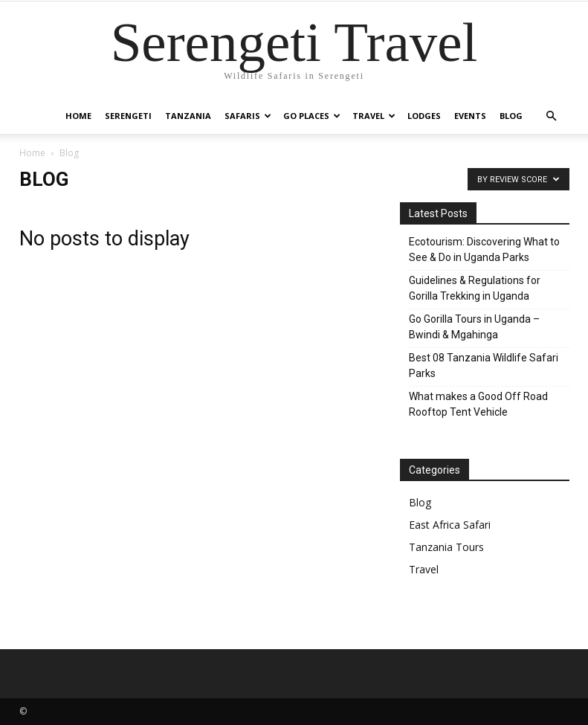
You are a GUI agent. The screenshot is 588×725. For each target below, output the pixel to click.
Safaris (248, 116)
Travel (374, 116)
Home (78, 116)
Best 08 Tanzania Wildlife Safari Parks (484, 365)
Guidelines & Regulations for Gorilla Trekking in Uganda (475, 288)
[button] (552, 116)
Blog (511, 116)
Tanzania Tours (446, 547)
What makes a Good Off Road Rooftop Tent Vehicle (478, 404)
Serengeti (128, 116)
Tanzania (188, 116)
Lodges (424, 116)
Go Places (312, 116)
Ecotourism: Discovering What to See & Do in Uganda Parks (484, 249)
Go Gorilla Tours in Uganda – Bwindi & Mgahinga (474, 327)
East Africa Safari (450, 525)
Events (470, 116)
